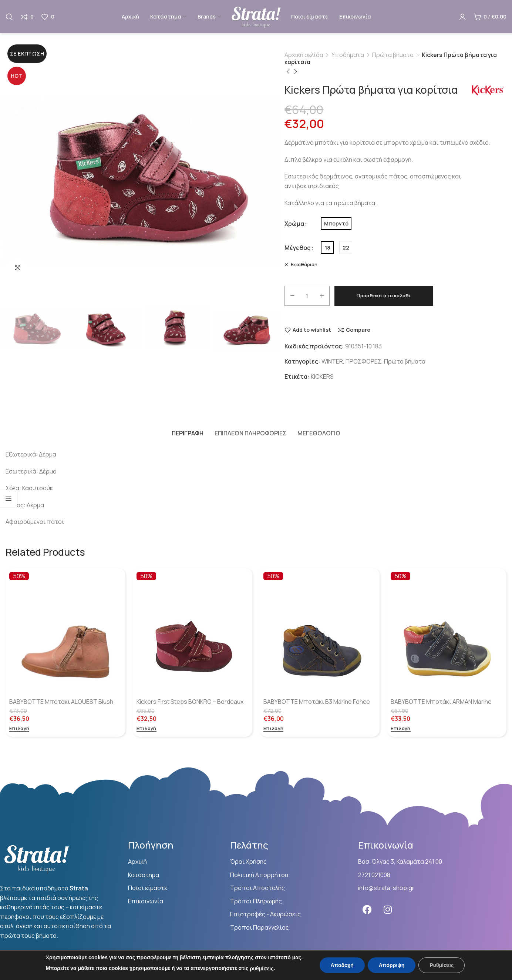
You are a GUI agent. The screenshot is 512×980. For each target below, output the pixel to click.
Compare (358, 330)
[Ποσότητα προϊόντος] (307, 296)
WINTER (332, 361)
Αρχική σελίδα (304, 55)
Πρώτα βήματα (393, 55)
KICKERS (322, 377)
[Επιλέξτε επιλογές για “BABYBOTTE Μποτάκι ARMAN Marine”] (401, 729)
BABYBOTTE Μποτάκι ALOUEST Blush (61, 702)
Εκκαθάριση (304, 265)
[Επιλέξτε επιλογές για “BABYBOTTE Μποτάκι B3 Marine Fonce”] (273, 729)
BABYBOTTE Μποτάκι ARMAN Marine (441, 702)
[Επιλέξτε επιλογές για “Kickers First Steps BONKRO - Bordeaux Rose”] (146, 729)
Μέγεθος (297, 248)
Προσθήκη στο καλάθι (384, 295)
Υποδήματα (348, 55)
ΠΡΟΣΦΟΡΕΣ (363, 361)
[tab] (188, 433)
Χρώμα (294, 224)
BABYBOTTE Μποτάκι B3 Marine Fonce (317, 702)
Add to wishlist (312, 330)
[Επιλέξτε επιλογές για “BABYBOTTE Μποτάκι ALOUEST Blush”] (19, 729)
